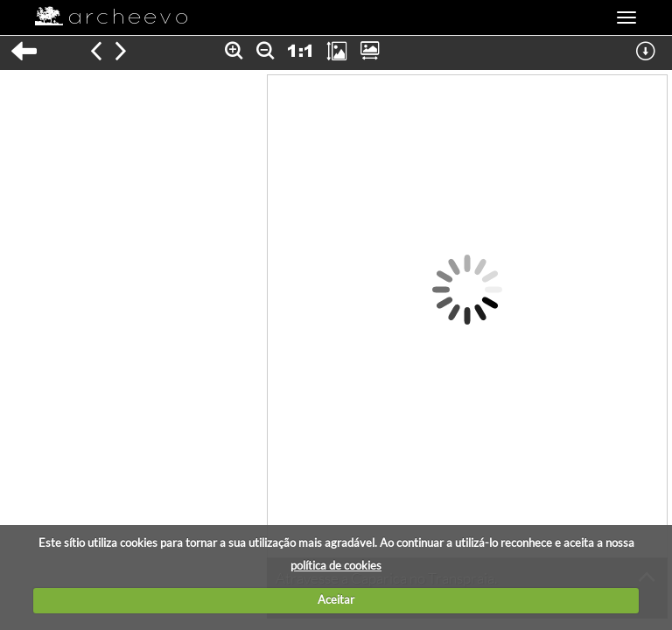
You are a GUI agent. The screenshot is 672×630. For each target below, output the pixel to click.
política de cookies (336, 565)
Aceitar (336, 599)
